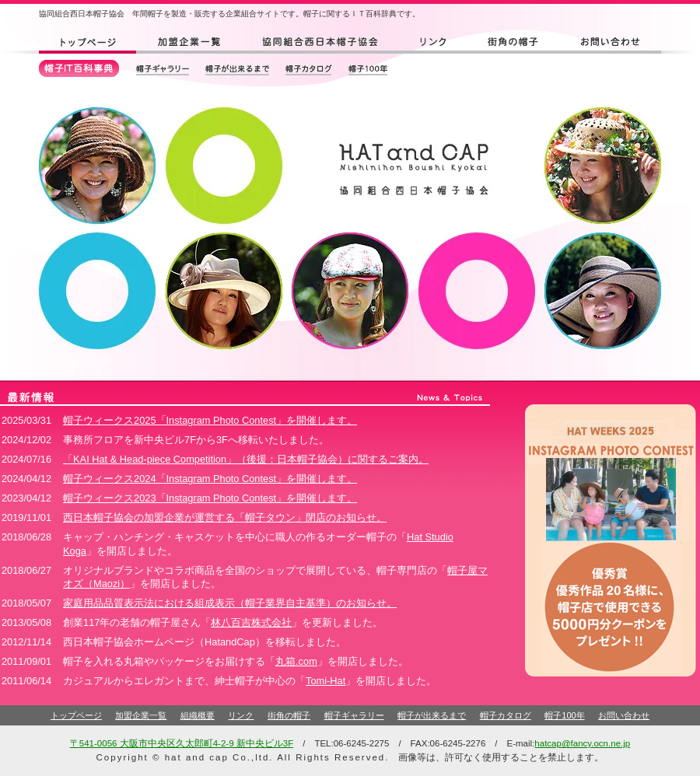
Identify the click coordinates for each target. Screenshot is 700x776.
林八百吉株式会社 (251, 622)
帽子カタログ (506, 715)
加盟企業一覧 (141, 715)
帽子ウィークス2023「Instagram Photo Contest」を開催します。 (210, 498)
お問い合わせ (624, 715)
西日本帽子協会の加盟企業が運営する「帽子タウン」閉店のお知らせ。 (225, 517)
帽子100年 (564, 715)
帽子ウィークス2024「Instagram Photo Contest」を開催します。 (210, 479)
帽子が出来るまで (432, 715)
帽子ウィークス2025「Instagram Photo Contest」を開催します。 (210, 420)
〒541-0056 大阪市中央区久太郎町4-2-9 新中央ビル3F (182, 743)
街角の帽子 (289, 715)
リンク (241, 715)
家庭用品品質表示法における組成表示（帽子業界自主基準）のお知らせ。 (230, 603)
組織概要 (198, 715)
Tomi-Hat (325, 681)
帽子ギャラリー (354, 715)
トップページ (76, 715)
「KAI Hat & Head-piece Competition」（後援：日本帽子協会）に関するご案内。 (246, 459)
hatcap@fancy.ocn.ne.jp (582, 743)
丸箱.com (296, 661)
